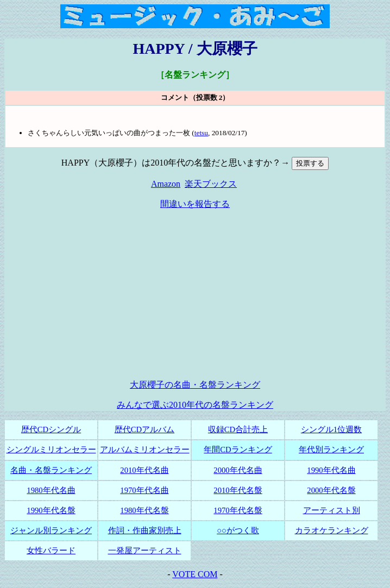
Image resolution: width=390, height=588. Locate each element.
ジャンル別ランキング (51, 530)
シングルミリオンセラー (51, 450)
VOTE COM (195, 574)
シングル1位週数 (331, 429)
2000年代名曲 (238, 470)
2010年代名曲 (144, 470)
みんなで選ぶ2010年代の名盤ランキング (195, 405)
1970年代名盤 (238, 510)
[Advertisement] (197, 295)
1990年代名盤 (51, 510)
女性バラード (51, 551)
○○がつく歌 (238, 530)
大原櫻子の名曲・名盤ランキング (195, 385)
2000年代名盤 (331, 490)
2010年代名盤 (238, 490)
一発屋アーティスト (145, 551)
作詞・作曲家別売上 (145, 530)
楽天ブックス (211, 184)
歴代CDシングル (51, 429)
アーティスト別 (332, 510)
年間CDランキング (238, 450)
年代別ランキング (331, 450)
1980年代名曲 (51, 490)
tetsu (201, 133)
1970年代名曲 (144, 490)
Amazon (166, 184)
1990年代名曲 (331, 470)
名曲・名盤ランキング (51, 470)
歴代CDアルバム (144, 429)
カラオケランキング (332, 530)
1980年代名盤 (144, 510)
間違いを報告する (195, 204)
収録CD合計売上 (238, 429)
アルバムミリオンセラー (145, 450)
